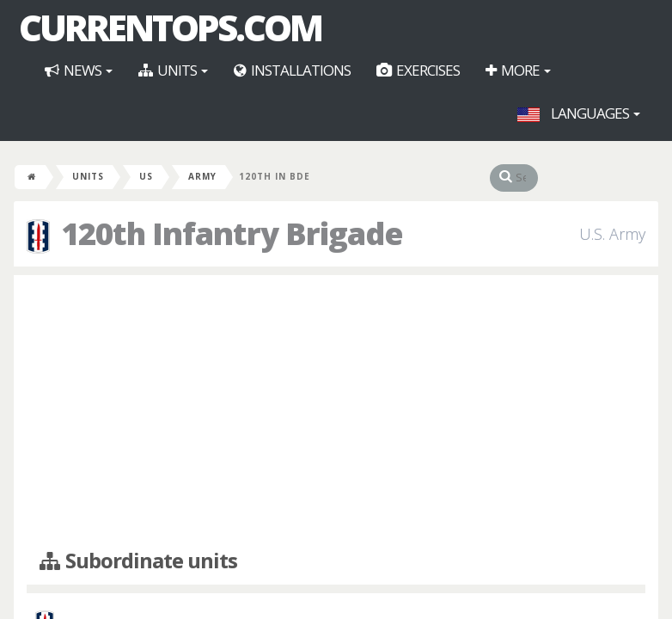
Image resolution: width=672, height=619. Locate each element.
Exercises (418, 70)
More (518, 70)
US (146, 176)
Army (202, 176)
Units (173, 70)
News (79, 70)
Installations (292, 70)
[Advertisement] (336, 413)
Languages (579, 113)
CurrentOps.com (170, 28)
